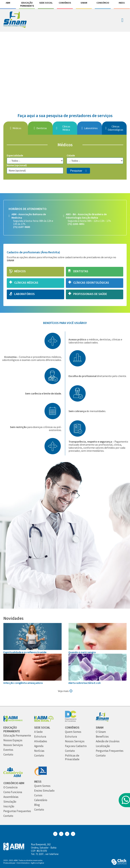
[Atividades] (41, 741)
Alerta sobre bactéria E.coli (84, 683)
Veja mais (63, 691)
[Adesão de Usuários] (108, 741)
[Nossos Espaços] (13, 740)
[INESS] (41, 775)
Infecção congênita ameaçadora (23, 683)
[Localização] (103, 746)
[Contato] (8, 755)
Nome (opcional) (17, 165)
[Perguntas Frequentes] (110, 751)
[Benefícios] (102, 737)
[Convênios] (71, 721)
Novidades (13, 618)
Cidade (71, 155)
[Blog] (37, 805)
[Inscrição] (9, 806)
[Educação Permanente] (17, 736)
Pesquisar (76, 171)
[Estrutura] (40, 737)
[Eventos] (8, 750)
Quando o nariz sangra (82, 652)
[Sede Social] (44, 721)
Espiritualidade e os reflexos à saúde (25, 652)
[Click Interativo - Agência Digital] (119, 864)
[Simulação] (10, 802)
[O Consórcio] (10, 787)
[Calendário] (41, 800)
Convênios (65, 3)
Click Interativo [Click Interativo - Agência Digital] (30, 863)
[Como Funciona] (13, 792)
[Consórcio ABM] (13, 776)
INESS (122, 3)
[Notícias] (39, 751)
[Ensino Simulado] (44, 791)
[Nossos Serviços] (13, 745)
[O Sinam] (101, 732)
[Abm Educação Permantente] (13, 721)
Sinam (84, 3)
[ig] (65, 66)
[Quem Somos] (73, 732)
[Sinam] (102, 721)
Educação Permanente (27, 4)
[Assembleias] (11, 797)
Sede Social (46, 3)
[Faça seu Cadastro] (76, 746)
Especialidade (15, 155)
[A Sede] (38, 732)
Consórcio (103, 3)
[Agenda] (39, 746)
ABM (8, 3)
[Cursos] (38, 795)
